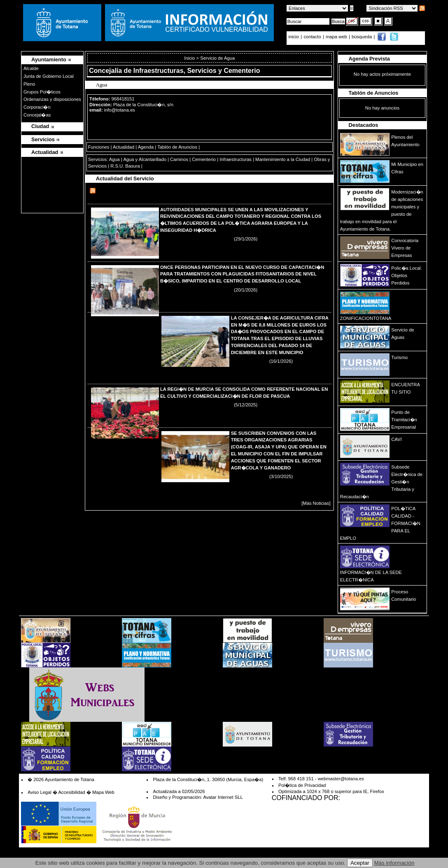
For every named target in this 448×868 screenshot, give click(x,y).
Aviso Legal (40, 792)
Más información (394, 863)
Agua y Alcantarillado (145, 159)
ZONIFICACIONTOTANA (366, 318)
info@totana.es (120, 110)
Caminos (179, 159)
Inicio (190, 58)
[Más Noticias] (316, 503)
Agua (114, 159)
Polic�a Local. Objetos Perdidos (406, 275)
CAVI (396, 439)
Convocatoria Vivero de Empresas (405, 248)
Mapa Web (103, 792)
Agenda (146, 147)
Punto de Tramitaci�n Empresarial (404, 420)
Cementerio (204, 159)
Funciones (99, 147)
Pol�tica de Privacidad (302, 785)
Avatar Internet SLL (223, 797)
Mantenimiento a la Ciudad (283, 159)
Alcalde (31, 68)
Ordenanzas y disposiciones (52, 99)
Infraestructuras (236, 159)
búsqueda (362, 37)
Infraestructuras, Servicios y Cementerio (197, 71)
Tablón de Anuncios (177, 147)
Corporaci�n (37, 107)
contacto (312, 37)
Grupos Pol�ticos (42, 92)
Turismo (399, 357)
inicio (295, 37)
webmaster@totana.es (341, 779)
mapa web (337, 37)
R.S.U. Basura (125, 166)
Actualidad (124, 147)
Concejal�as (37, 115)
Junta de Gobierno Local (49, 76)
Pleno (29, 84)
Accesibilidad (71, 792)
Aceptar (360, 863)
